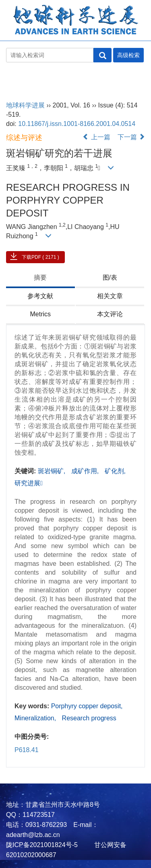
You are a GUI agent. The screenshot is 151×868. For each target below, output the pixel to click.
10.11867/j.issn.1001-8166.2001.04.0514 (77, 124)
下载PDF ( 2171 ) (40, 257)
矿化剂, (115, 471)
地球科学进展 (23, 81)
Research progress (89, 718)
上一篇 (96, 137)
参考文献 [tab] (40, 296)
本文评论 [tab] (110, 314)
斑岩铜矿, (53, 471)
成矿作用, (86, 471)
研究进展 (29, 483)
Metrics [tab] (40, 314)
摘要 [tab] (40, 277)
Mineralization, (36, 718)
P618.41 (27, 750)
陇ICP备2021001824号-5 (42, 845)
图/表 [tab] (110, 277)
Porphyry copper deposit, (87, 706)
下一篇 (131, 137)
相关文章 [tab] (110, 296)
